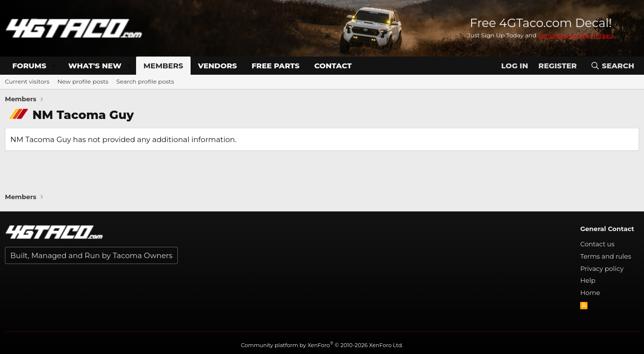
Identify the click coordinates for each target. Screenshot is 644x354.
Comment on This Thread (575, 35)
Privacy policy (602, 268)
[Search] (612, 66)
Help (588, 280)
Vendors (217, 66)
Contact (333, 66)
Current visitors (27, 81)
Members (163, 66)
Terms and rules (606, 256)
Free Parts (276, 66)
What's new (95, 66)
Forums (29, 66)
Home (590, 293)
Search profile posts (145, 81)
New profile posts (83, 81)
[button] (54, 66)
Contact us (597, 244)
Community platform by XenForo (322, 345)
